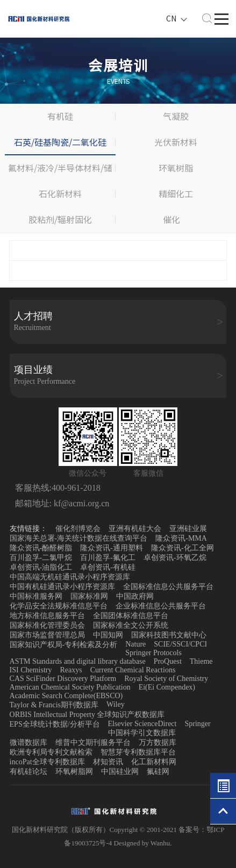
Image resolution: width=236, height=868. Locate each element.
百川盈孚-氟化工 (108, 558)
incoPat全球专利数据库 (47, 762)
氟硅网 (158, 772)
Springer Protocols (153, 653)
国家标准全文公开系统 (131, 625)
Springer (197, 724)
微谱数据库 (28, 743)
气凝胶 (176, 117)
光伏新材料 (176, 142)
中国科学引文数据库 (142, 733)
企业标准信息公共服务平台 (161, 606)
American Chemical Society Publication (70, 687)
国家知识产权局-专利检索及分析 (64, 645)
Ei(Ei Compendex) (167, 687)
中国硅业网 (120, 772)
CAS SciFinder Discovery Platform (63, 679)
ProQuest (168, 661)
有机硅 (60, 117)
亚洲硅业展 (188, 529)
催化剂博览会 (78, 529)
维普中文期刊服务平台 (93, 743)
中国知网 (108, 635)
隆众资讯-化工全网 (183, 548)
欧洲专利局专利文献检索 (51, 752)
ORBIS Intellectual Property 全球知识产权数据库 (87, 715)
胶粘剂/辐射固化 (60, 220)
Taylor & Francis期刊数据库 (54, 705)
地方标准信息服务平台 (47, 616)
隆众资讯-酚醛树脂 (41, 548)
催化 (171, 220)
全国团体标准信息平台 (131, 616)
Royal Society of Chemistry (166, 679)
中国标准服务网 (36, 596)
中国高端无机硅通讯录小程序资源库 (70, 577)
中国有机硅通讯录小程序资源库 (62, 587)
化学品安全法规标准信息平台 (59, 606)
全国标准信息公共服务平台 (168, 587)
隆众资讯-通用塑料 (112, 548)
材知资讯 (108, 762)
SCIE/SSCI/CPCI (180, 644)
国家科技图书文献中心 (169, 635)
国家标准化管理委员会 (47, 625)
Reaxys (71, 670)
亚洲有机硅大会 (135, 529)
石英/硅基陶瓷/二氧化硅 (60, 142)
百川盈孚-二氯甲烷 (41, 558)
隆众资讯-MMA (181, 538)
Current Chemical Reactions (133, 670)
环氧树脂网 (74, 772)
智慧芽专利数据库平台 (138, 752)
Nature (135, 644)
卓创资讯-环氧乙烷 (175, 558)
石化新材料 (60, 194)
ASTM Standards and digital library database (78, 661)
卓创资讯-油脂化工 (41, 567)
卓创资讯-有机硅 (108, 567)
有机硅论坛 (28, 772)
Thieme (201, 661)
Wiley (116, 704)
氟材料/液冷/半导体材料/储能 (60, 173)
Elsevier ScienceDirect (142, 724)
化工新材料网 (154, 762)
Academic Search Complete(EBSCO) (66, 696)
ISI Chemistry (31, 670)
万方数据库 (158, 743)
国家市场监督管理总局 (47, 635)
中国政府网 (135, 596)
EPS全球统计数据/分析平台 (55, 724)
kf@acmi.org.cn (80, 503)
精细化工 (176, 194)
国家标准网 (89, 596)
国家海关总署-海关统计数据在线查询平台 (79, 538)
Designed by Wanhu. (142, 843)
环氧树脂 (176, 168)
